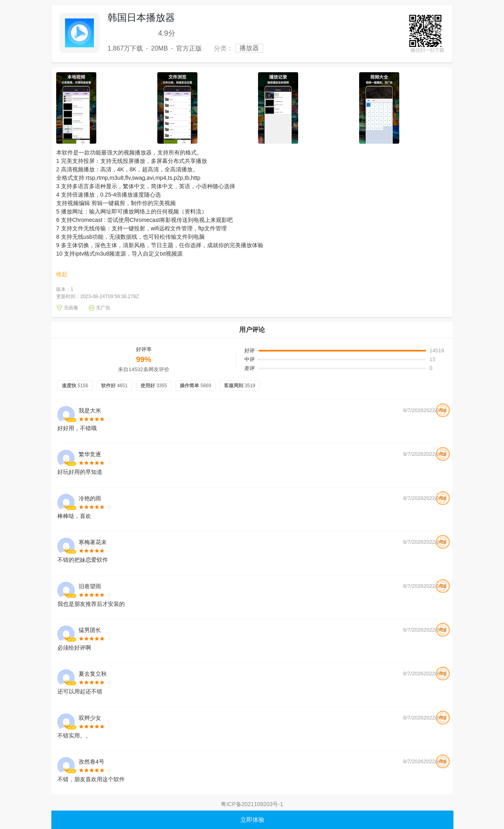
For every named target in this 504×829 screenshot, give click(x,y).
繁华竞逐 (90, 454)
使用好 (154, 386)
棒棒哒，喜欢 (74, 516)
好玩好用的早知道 (80, 472)
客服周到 (240, 386)
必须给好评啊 (74, 648)
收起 (62, 274)
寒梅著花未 (93, 542)
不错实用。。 (74, 736)
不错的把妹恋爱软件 (83, 560)
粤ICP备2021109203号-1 (252, 804)
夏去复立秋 (93, 674)
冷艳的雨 (90, 498)
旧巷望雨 (90, 586)
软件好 (114, 386)
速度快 (75, 386)
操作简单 (195, 386)
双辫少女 (90, 718)
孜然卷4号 (91, 762)
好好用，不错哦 (77, 428)
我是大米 (90, 410)
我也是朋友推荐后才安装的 (91, 604)
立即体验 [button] (252, 820)
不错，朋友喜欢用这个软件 (91, 779)
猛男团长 (90, 630)
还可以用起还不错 (80, 692)
